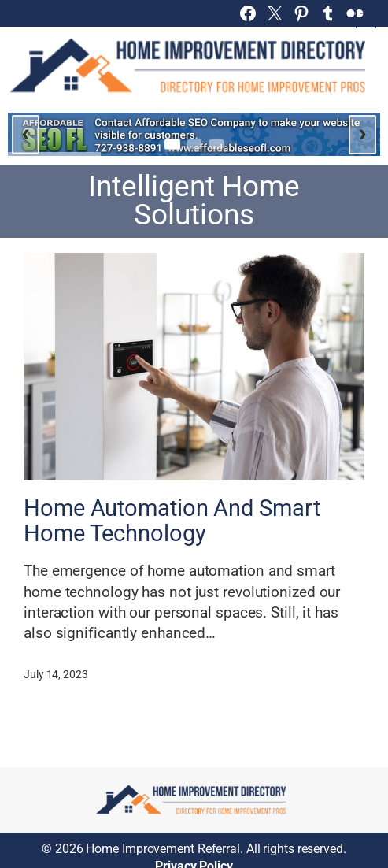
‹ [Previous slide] (26, 132)
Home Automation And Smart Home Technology (172, 521)
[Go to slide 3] (216, 144)
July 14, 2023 (56, 674)
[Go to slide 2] (194, 144)
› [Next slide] (362, 132)
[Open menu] (366, 18)
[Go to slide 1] (172, 144)
